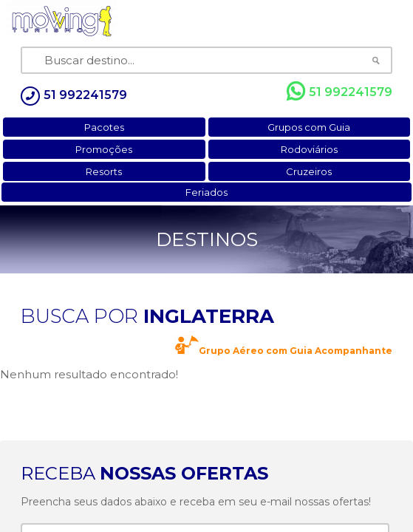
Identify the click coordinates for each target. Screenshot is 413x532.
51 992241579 (339, 92)
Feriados (206, 192)
